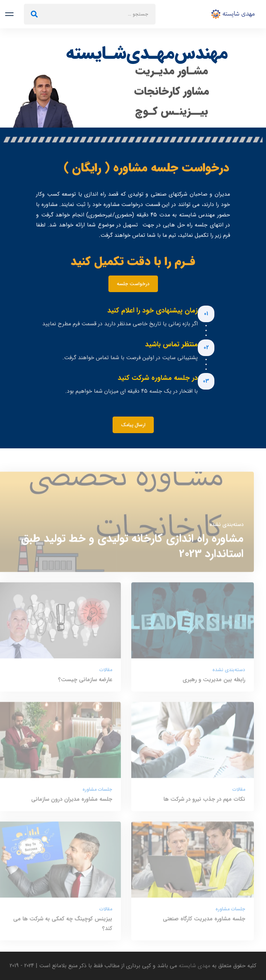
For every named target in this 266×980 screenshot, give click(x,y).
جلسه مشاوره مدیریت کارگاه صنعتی (204, 922)
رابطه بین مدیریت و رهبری (214, 683)
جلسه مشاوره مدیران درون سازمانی (72, 802)
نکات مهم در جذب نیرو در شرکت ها (204, 802)
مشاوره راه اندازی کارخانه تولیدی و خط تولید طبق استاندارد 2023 (132, 549)
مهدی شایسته (194, 966)
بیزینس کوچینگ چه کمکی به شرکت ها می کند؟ (63, 927)
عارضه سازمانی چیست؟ (85, 683)
